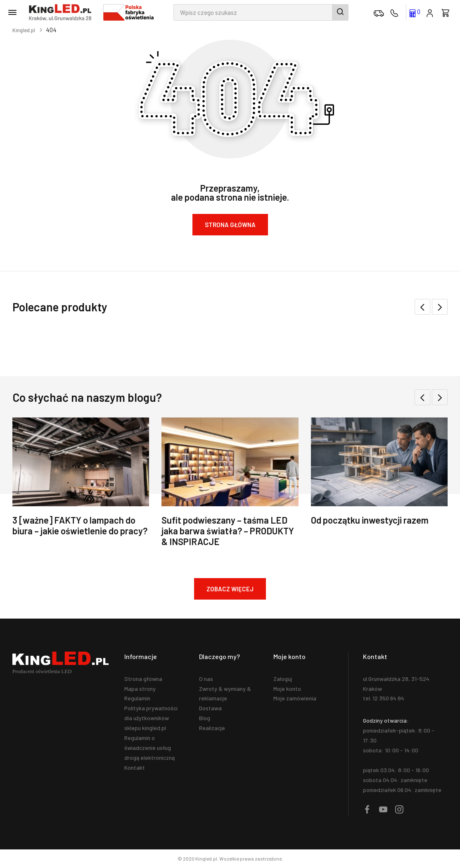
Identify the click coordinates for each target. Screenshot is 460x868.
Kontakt (135, 767)
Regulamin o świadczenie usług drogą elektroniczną (149, 748)
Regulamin (137, 698)
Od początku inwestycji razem (370, 520)
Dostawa (210, 708)
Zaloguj (283, 679)
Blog (205, 718)
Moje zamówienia (295, 698)
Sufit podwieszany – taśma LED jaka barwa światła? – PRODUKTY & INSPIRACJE (228, 531)
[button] (440, 307)
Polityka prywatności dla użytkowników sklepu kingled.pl (151, 718)
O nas (206, 679)
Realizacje (212, 728)
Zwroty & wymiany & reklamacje (225, 694)
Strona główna (143, 679)
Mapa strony (140, 689)
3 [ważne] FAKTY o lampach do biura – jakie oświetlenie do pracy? (80, 525)
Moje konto (287, 689)
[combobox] (261, 12)
